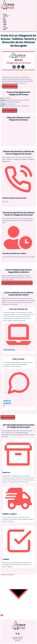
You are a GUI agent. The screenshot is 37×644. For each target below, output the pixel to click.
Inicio (5, 14)
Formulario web (9, 350)
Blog (5, 30)
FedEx (5, 24)
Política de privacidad (17, 637)
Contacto (17, 640)
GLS (4, 18)
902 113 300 (5, 201)
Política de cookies (17, 639)
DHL (4, 19)
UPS (4, 26)
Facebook (7, 401)
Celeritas (6, 16)
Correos (6, 28)
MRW (5, 21)
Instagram (7, 403)
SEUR (5, 23)
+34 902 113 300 (10, 104)
